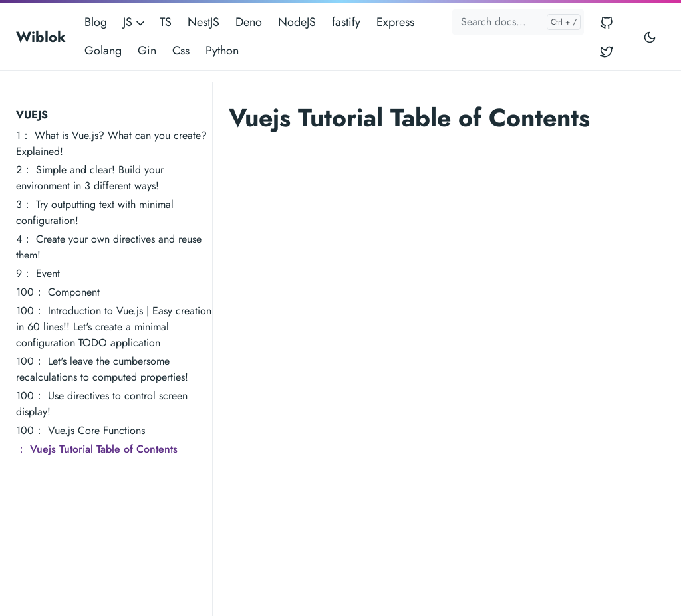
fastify (346, 22)
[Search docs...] (518, 22)
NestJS (204, 22)
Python (222, 51)
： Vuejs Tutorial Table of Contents (97, 449)
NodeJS (297, 22)
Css (181, 51)
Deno (249, 22)
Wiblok (41, 37)
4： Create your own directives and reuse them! (109, 247)
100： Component (58, 292)
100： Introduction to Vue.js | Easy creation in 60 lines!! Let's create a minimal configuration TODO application (114, 327)
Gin (147, 51)
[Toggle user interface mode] (650, 37)
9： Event (38, 273)
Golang (103, 51)
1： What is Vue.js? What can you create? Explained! (111, 143)
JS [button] (135, 22)
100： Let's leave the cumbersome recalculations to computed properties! (102, 369)
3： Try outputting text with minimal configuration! (95, 212)
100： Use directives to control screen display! (102, 404)
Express (395, 22)
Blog (96, 22)
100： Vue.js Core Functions (80, 430)
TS (166, 22)
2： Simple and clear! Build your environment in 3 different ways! (90, 178)
